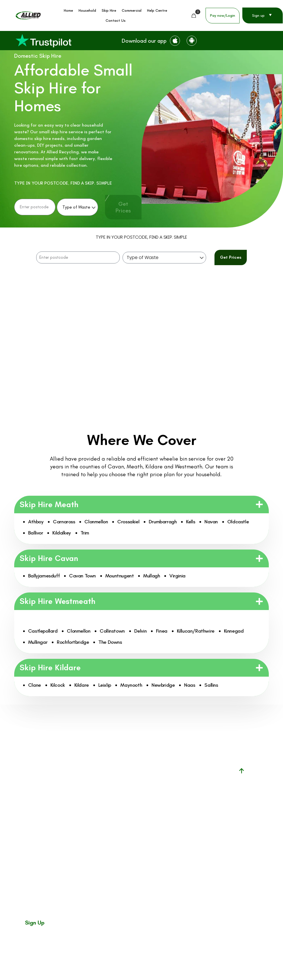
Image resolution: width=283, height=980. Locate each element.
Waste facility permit (185, 790)
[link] (43, 41)
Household (136, 779)
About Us (135, 838)
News (131, 826)
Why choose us (140, 862)
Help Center (137, 814)
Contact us (137, 850)
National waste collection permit (181, 805)
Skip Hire (134, 791)
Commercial (137, 803)
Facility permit (178, 778)
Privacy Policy (256, 960)
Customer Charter (201, 960)
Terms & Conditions (231, 960)
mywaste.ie (176, 820)
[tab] (64, 346)
